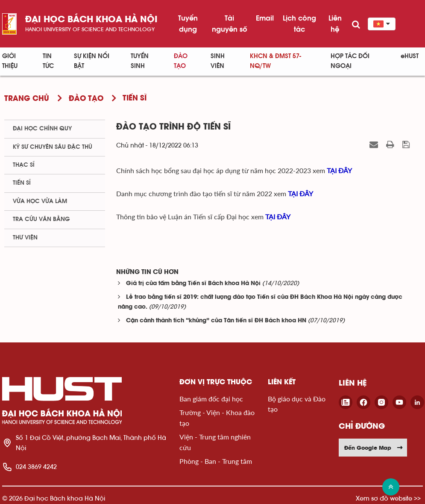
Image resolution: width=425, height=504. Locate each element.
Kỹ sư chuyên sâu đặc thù (53, 147)
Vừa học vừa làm (40, 201)
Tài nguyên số (230, 24)
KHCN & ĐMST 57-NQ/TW (276, 61)
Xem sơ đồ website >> (388, 498)
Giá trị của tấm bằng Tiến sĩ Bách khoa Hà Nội (193, 284)
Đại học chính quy (42, 129)
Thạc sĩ (24, 165)
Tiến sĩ (22, 183)
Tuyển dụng (188, 24)
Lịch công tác (299, 24)
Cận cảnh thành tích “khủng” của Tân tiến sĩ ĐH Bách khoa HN (216, 321)
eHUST (410, 56)
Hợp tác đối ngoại (350, 61)
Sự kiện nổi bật (92, 61)
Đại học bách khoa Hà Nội (91, 20)
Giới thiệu (10, 61)
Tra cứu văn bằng (41, 219)
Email (265, 18)
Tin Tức (48, 61)
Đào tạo (181, 61)
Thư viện (25, 238)
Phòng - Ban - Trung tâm (216, 461)
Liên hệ (335, 24)
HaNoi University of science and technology (90, 29)
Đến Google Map (374, 448)
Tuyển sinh (140, 61)
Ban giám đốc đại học (211, 399)
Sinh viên (218, 61)
